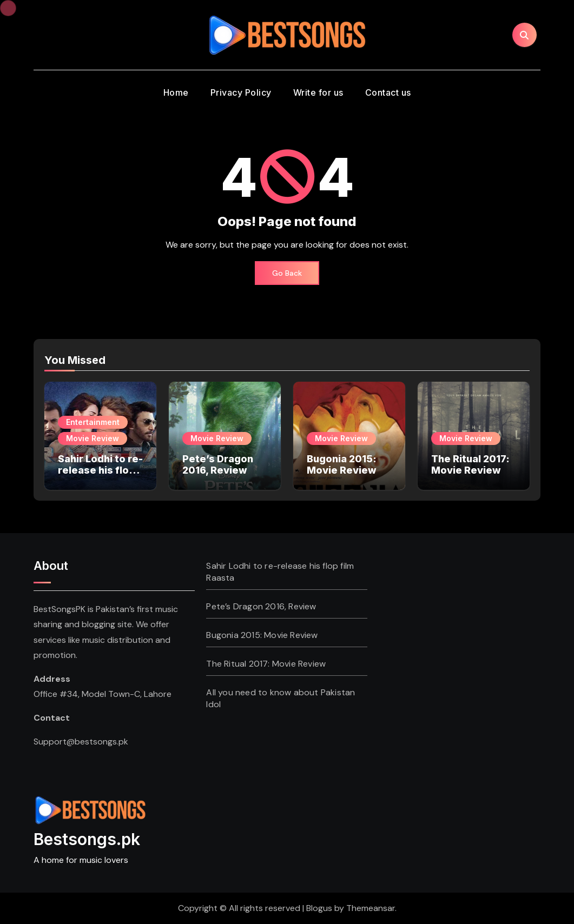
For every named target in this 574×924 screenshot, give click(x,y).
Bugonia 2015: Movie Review (342, 465)
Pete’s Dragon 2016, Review (218, 465)
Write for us (318, 92)
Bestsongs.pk (87, 839)
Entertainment (93, 422)
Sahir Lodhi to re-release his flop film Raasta (100, 470)
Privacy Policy (241, 92)
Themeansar (371, 908)
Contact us (388, 92)
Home (176, 92)
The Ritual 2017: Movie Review (470, 465)
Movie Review (93, 438)
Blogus (319, 908)
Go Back (287, 273)
